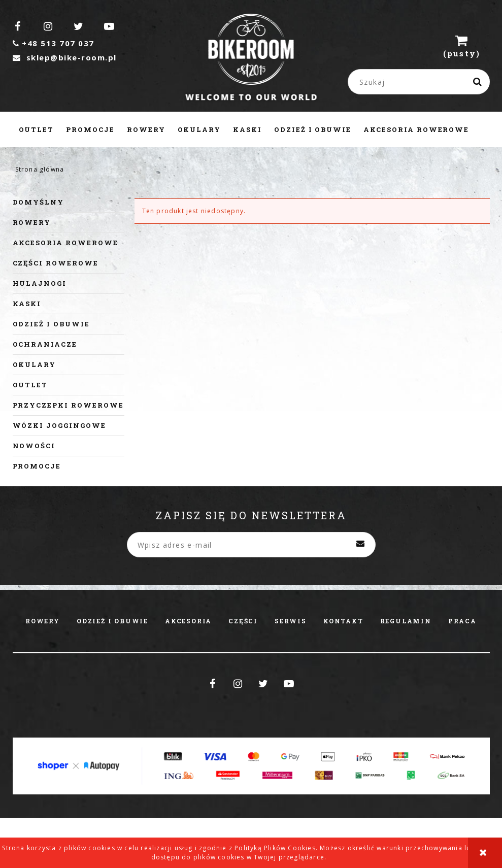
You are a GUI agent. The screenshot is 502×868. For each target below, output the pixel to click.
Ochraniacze (45, 344)
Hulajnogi (40, 283)
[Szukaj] (478, 82)
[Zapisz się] (360, 545)
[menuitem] (37, 129)
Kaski (27, 304)
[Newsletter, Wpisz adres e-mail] (251, 545)
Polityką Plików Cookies (275, 848)
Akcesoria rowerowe (65, 243)
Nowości (34, 446)
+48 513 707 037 (54, 43)
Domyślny (39, 202)
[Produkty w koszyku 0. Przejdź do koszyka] (462, 46)
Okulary (35, 364)
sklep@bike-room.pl (65, 57)
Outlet (30, 385)
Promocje (37, 466)
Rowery (32, 222)
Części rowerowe (56, 263)
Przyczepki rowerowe (68, 405)
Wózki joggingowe (59, 425)
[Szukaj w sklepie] (421, 82)
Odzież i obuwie (51, 324)
